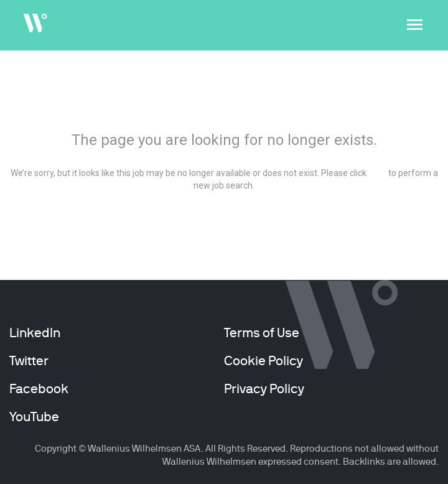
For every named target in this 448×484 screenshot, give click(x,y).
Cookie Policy (264, 361)
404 (224, 106)
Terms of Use (262, 333)
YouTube (34, 417)
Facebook (39, 389)
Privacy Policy (264, 389)
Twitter (29, 361)
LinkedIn (35, 333)
